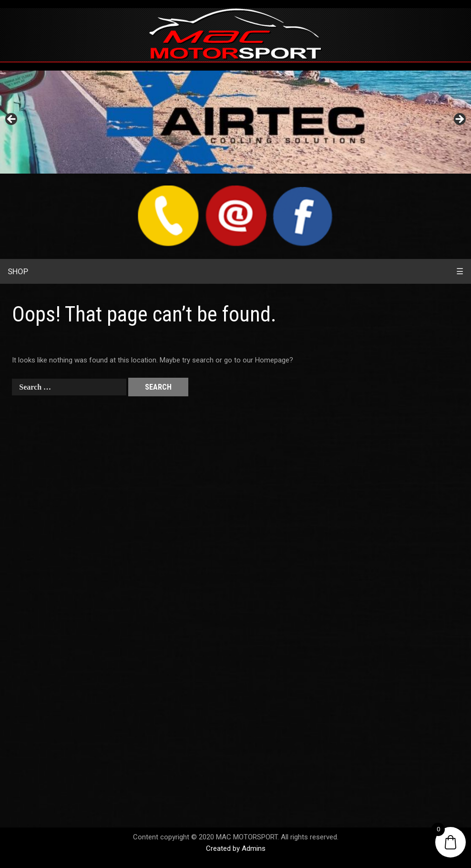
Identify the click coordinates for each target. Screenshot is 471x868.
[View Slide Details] (235, 122)
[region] (235, 122)
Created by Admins (236, 848)
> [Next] (459, 120)
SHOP (18, 271)
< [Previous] (12, 120)
